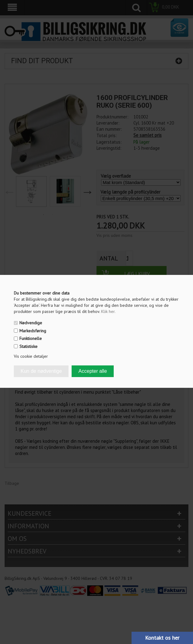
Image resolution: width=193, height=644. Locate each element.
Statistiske (28, 346)
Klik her (108, 311)
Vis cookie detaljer (31, 356)
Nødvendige (31, 323)
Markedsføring (33, 331)
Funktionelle (31, 338)
